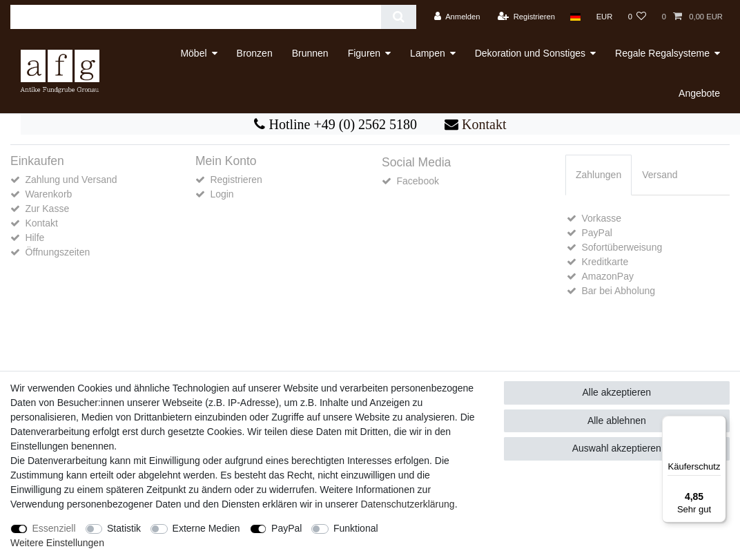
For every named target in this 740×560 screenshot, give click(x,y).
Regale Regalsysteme (662, 53)
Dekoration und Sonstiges (530, 53)
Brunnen (310, 53)
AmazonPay (607, 276)
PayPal (596, 233)
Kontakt (482, 124)
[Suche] (399, 17)
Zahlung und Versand (71, 180)
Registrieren (236, 180)
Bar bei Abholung (618, 291)
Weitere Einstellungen (57, 543)
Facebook (417, 181)
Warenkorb (48, 194)
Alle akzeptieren (617, 392)
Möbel (193, 53)
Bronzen (255, 53)
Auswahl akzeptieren (617, 448)
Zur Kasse (47, 209)
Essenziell (54, 528)
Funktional (356, 528)
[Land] (575, 17)
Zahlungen (598, 175)
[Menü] (718, 424)
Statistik (124, 528)
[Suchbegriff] (196, 17)
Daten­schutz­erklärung (407, 504)
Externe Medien (206, 528)
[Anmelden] (457, 17)
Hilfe (35, 238)
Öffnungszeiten (57, 252)
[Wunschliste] (637, 17)
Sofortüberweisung (622, 247)
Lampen (428, 53)
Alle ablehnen (617, 421)
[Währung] (604, 17)
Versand (660, 175)
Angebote (699, 93)
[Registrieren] (526, 17)
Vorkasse (601, 218)
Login (222, 194)
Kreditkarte (605, 262)
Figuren (364, 53)
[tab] (598, 175)
